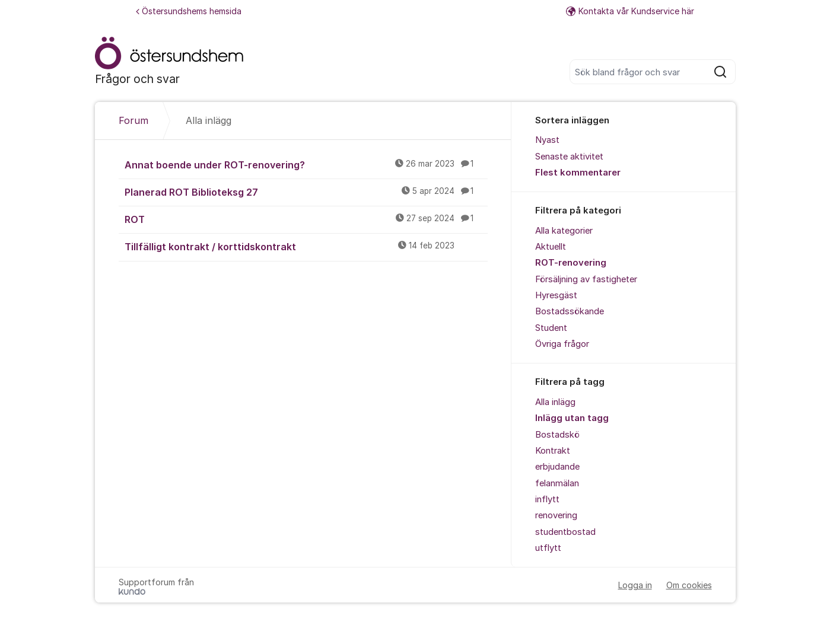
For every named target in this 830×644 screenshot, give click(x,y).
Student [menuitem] (551, 328)
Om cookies (689, 585)
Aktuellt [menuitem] (551, 247)
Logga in (635, 585)
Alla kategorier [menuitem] (564, 231)
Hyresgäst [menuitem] (556, 295)
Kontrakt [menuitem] (553, 451)
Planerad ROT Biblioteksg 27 (306, 192)
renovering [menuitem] (556, 515)
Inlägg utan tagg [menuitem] (572, 418)
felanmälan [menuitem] (557, 483)
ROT (306, 219)
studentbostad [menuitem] (565, 532)
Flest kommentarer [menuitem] (578, 173)
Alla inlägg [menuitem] (555, 402)
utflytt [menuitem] (548, 548)
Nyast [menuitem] (547, 140)
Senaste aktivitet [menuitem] (569, 157)
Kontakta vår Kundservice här (630, 11)
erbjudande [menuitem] (557, 467)
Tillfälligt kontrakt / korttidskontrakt (306, 246)
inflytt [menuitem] (547, 499)
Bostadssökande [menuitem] (570, 311)
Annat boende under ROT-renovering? (306, 164)
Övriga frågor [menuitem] (562, 344)
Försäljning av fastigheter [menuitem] (586, 279)
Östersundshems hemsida (189, 11)
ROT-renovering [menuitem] (571, 263)
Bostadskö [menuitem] (557, 435)
